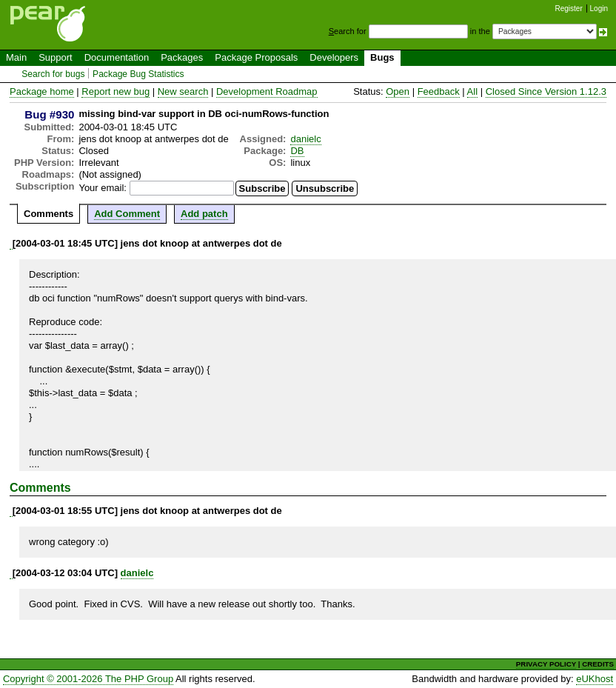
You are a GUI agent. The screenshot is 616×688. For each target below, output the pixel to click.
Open (398, 91)
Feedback (439, 91)
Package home (42, 91)
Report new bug (115, 91)
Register (569, 9)
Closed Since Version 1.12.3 (546, 91)
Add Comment (127, 214)
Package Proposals (256, 57)
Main (16, 57)
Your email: (103, 188)
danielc (305, 139)
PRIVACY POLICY (546, 664)
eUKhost (595, 679)
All (472, 91)
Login (599, 9)
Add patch (204, 214)
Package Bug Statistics (138, 74)
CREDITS (598, 664)
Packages (182, 57)
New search (183, 91)
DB (297, 151)
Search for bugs (53, 74)
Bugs (382, 57)
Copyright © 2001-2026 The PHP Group (88, 679)
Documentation (117, 57)
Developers (334, 57)
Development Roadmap (267, 91)
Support (56, 57)
